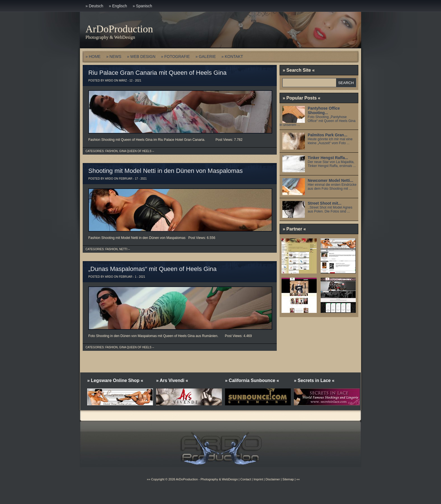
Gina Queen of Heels (135, 151)
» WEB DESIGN (141, 56)
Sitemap (288, 479)
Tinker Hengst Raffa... (328, 158)
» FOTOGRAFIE (175, 56)
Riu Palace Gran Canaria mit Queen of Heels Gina (157, 73)
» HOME (93, 56)
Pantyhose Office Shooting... (324, 110)
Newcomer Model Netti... (330, 180)
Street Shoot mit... (325, 203)
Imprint (258, 479)
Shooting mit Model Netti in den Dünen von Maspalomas (166, 171)
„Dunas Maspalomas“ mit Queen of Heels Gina (152, 269)
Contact (246, 479)
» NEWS (114, 56)
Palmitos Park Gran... (328, 135)
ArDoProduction (119, 29)
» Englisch (118, 6)
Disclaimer (273, 479)
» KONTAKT (232, 56)
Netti (123, 249)
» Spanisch (142, 6)
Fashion (111, 151)
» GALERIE (206, 56)
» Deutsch (94, 6)
